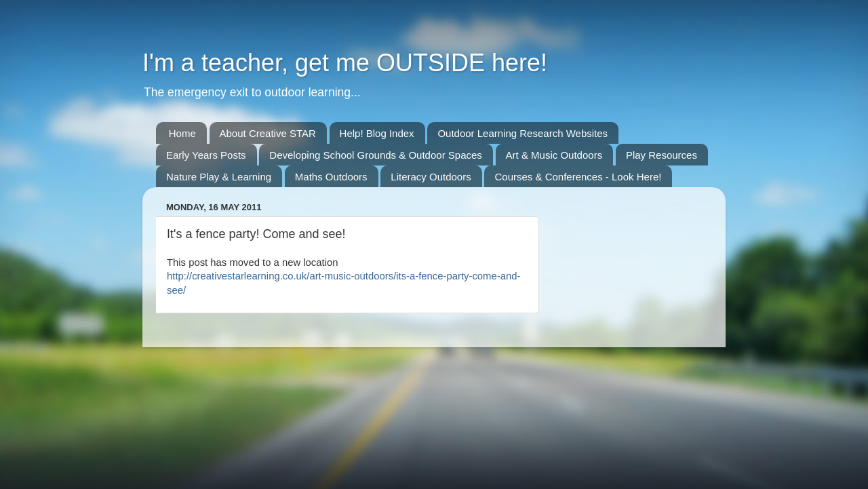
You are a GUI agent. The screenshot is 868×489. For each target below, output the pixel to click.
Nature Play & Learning (219, 177)
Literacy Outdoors (431, 177)
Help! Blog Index (377, 133)
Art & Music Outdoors (554, 155)
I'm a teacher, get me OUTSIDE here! (345, 63)
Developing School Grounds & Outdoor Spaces (376, 155)
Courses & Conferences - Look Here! (578, 177)
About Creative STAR (268, 133)
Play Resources (662, 155)
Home (182, 133)
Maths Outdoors (331, 177)
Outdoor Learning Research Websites (522, 133)
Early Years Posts (206, 155)
